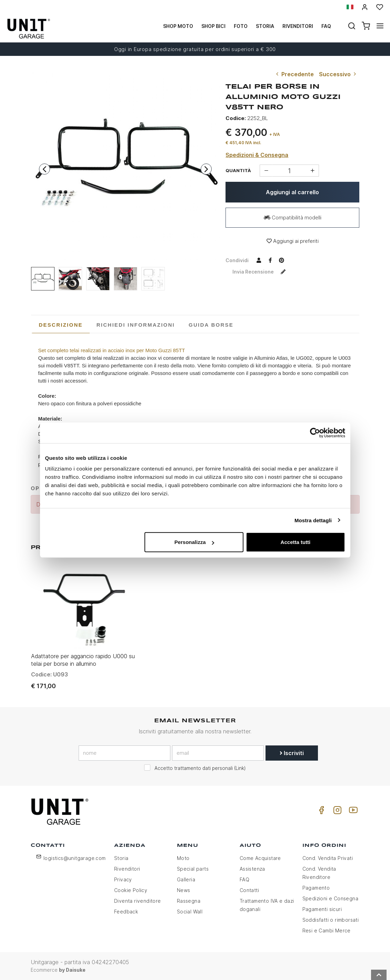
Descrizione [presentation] (61, 325)
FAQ (244, 879)
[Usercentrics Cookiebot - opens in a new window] (315, 433)
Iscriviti (292, 753)
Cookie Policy (131, 890)
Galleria (186, 879)
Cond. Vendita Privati (328, 858)
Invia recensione (261, 272)
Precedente (294, 74)
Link (240, 768)
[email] (218, 753)
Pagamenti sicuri (322, 909)
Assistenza (252, 869)
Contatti (249, 890)
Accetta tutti (296, 542)
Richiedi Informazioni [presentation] (136, 325)
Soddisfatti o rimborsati (331, 920)
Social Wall (190, 912)
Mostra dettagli (313, 520)
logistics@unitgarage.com (75, 858)
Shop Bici (213, 26)
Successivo (338, 74)
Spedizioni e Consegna (330, 898)
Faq (326, 26)
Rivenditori (298, 26)
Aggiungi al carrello (292, 192)
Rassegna (189, 901)
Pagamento (316, 888)
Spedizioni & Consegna (257, 155)
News (184, 890)
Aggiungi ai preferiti (293, 241)
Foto (241, 26)
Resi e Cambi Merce (327, 930)
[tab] (61, 325)
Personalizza (194, 542)
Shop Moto (178, 26)
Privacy (123, 879)
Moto (183, 858)
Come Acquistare (260, 858)
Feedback (126, 912)
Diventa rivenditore (138, 901)
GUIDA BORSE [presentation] (211, 325)
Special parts (193, 869)
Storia (265, 26)
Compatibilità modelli (293, 217)
